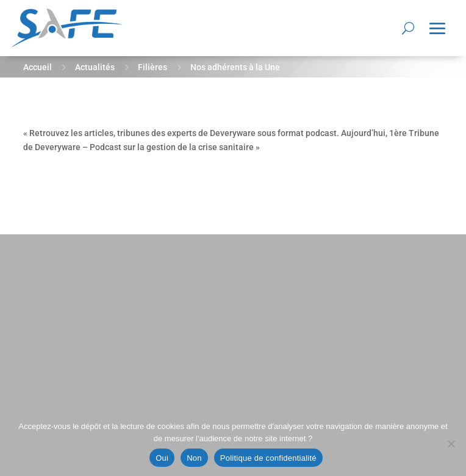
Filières (152, 67)
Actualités (95, 67)
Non (194, 458)
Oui (162, 458)
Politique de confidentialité (268, 458)
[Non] (451, 444)
